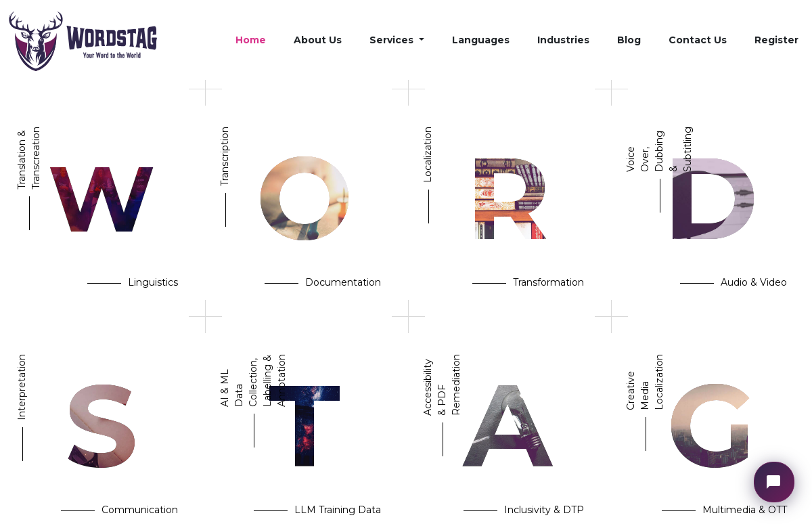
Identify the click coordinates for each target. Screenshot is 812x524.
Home (251, 40)
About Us (318, 40)
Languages (481, 40)
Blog (629, 40)
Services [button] (393, 40)
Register (776, 40)
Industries (563, 40)
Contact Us (698, 40)
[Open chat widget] (774, 482)
